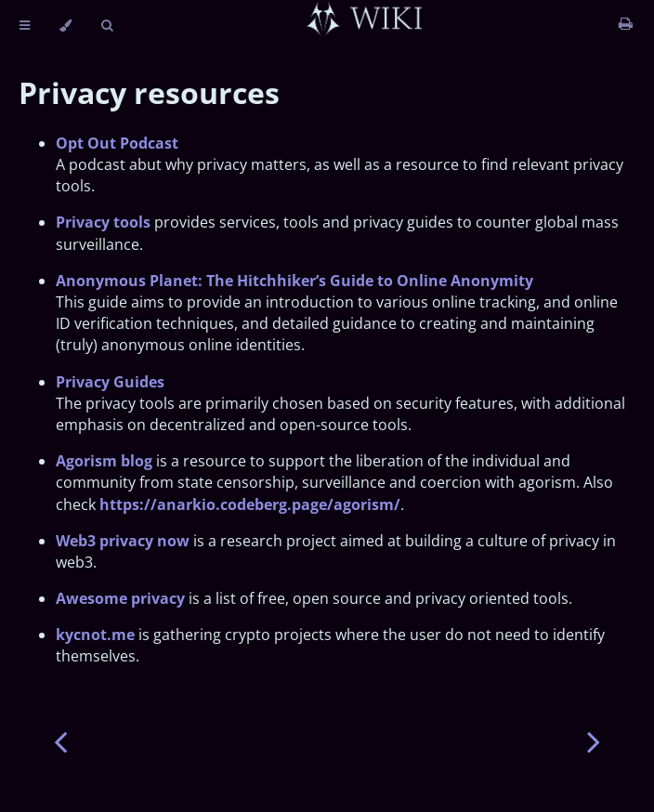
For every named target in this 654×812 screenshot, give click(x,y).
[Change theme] (65, 26)
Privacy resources (149, 92)
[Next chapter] (594, 740)
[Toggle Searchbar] (107, 26)
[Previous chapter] (60, 740)
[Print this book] (626, 23)
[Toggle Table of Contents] (25, 26)
